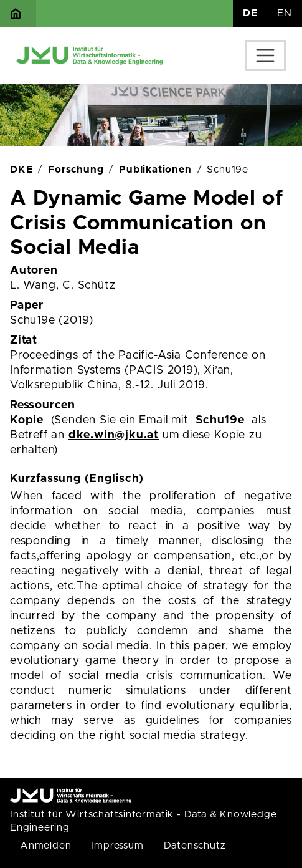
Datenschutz (195, 846)
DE (250, 13)
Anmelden (45, 846)
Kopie (27, 420)
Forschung (76, 170)
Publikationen (155, 170)
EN (285, 13)
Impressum (117, 846)
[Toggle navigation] (265, 55)
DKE (21, 170)
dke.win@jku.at (114, 435)
